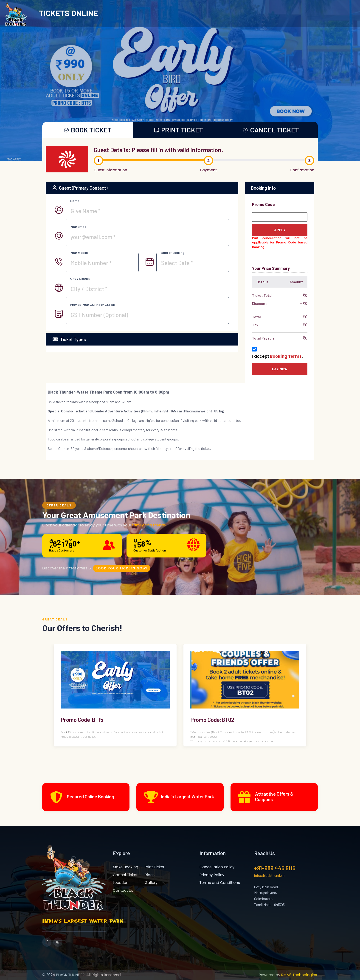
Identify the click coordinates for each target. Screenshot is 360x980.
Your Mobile (79, 253)
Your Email (78, 227)
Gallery (151, 882)
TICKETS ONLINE (69, 13)
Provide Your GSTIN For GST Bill (93, 304)
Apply (280, 230)
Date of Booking (173, 253)
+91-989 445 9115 (275, 868)
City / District (80, 279)
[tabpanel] (180, 308)
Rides (150, 875)
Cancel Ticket (125, 875)
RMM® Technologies (299, 975)
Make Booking (126, 867)
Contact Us (123, 890)
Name (75, 201)
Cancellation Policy (217, 867)
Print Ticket (155, 867)
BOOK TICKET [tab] (88, 130)
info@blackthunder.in (270, 875)
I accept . (277, 356)
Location (121, 882)
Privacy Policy (212, 875)
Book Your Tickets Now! (122, 568)
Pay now (280, 369)
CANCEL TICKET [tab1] (271, 130)
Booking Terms (286, 356)
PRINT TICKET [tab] (179, 130)
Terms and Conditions (220, 882)
